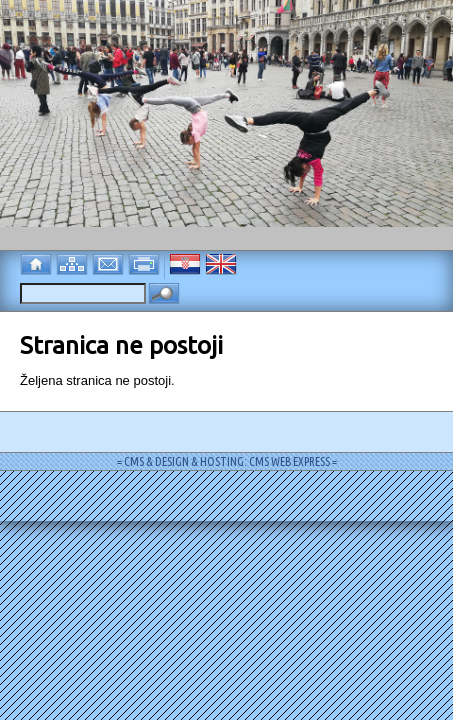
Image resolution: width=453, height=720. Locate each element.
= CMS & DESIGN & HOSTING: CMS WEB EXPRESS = (227, 461)
